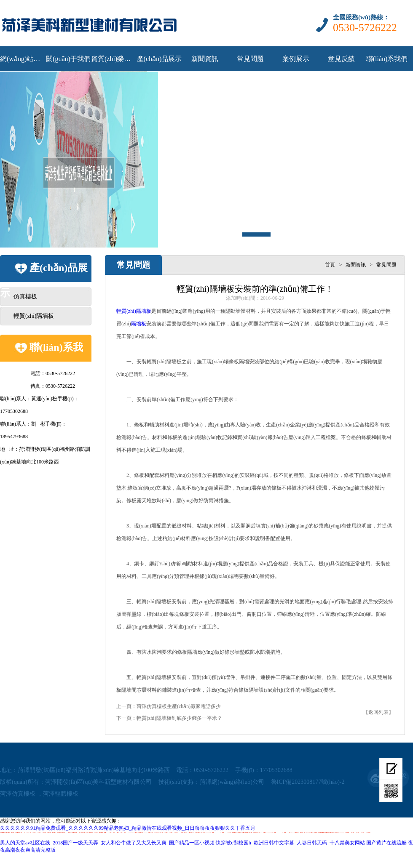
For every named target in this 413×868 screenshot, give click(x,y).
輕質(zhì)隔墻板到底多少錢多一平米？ (179, 718)
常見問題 (250, 59)
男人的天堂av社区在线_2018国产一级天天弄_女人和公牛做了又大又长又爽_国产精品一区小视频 (107, 843)
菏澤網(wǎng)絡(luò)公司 (232, 782)
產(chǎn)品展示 (160, 59)
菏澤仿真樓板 (18, 794)
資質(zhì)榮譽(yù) (114, 59)
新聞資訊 (205, 59)
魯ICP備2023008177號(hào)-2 (308, 782)
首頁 (330, 265)
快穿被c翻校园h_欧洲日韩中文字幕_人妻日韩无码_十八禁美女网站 (290, 843)
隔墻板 (139, 324)
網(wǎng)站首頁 (23, 59)
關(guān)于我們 (68, 59)
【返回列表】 (378, 712)
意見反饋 (341, 59)
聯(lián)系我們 (387, 59)
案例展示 (296, 59)
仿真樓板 (25, 297)
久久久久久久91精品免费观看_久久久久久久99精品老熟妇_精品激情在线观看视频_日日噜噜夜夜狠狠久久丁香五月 (128, 828)
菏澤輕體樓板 (61, 794)
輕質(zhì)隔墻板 (34, 316)
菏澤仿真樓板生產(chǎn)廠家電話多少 (179, 706)
